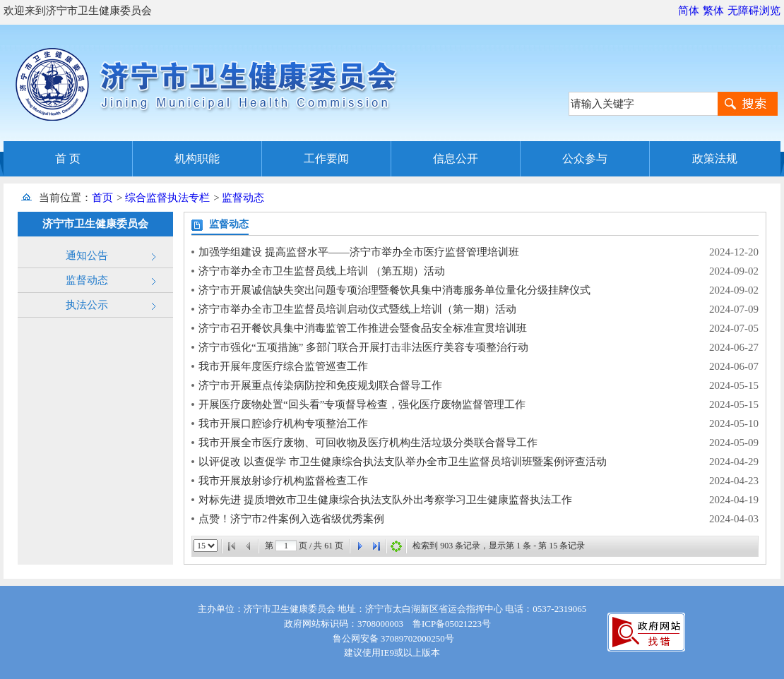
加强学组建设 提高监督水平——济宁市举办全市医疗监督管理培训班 (359, 252)
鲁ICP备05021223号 (452, 624)
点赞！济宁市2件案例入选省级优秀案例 (291, 519)
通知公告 (87, 256)
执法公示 (87, 305)
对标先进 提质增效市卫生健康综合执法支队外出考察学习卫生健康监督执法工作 (385, 500)
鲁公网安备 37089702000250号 (392, 638)
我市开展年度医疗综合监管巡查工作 (283, 366)
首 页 (68, 158)
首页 (102, 198)
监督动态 (243, 198)
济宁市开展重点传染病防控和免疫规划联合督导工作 (320, 385)
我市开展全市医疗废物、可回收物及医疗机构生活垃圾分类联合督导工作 (368, 443)
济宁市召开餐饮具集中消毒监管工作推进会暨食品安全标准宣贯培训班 (363, 328)
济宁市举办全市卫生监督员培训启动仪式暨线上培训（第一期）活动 (357, 309)
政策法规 (715, 158)
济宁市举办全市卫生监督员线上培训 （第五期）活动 (322, 271)
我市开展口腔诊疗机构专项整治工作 (283, 423)
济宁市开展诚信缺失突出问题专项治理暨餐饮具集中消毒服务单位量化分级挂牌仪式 (394, 290)
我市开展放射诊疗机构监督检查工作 (283, 481)
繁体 (713, 11)
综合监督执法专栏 (167, 198)
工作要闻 (326, 158)
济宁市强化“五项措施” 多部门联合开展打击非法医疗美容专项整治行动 (363, 347)
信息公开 (456, 158)
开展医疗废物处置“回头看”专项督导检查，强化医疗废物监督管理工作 (362, 404)
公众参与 (585, 158)
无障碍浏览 (754, 11)
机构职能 (197, 158)
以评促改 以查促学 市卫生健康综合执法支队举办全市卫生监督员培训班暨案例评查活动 (403, 462)
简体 (689, 11)
